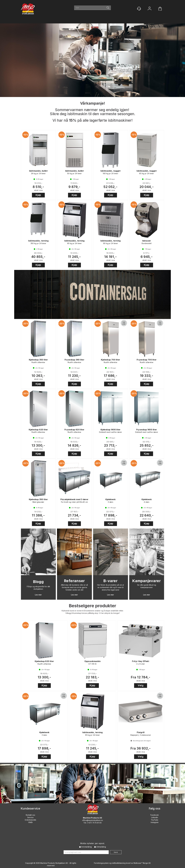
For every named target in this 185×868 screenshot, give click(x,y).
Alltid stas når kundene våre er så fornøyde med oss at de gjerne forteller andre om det (74, 587)
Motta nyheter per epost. (92, 843)
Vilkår (30, 822)
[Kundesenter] (139, 9)
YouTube (155, 820)
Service (30, 817)
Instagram (155, 822)
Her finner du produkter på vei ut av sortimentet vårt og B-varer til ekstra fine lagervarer (110, 587)
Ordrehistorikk (30, 820)
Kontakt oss (30, 815)
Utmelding (101, 847)
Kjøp (38, 195)
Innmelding (86, 847)
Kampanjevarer (147, 581)
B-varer (111, 581)
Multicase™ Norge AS (142, 863)
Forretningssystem (101, 863)
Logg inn (150, 9)
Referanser (75, 581)
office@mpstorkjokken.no (92, 820)
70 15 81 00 (97, 823)
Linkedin (155, 817)
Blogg (38, 582)
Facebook (155, 815)
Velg (141, 685)
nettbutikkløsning (119, 863)
